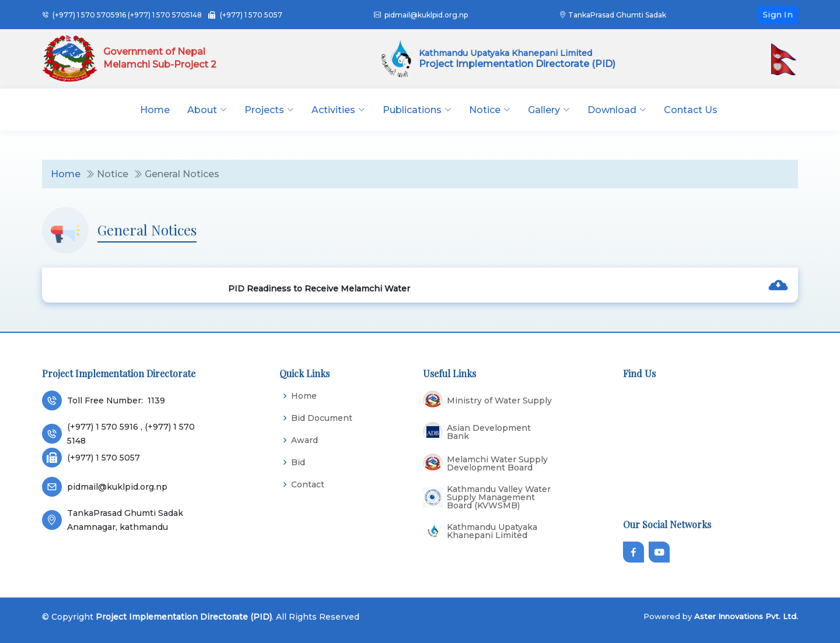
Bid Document (322, 418)
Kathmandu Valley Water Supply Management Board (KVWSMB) (499, 497)
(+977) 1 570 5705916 (89, 15)
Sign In (778, 14)
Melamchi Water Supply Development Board (497, 463)
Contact (308, 484)
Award (304, 440)
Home (155, 110)
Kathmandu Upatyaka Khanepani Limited (492, 531)
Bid (298, 462)
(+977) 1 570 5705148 (165, 15)
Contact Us (691, 110)
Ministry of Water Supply (499, 400)
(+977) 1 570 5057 (251, 15)
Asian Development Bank (489, 432)
